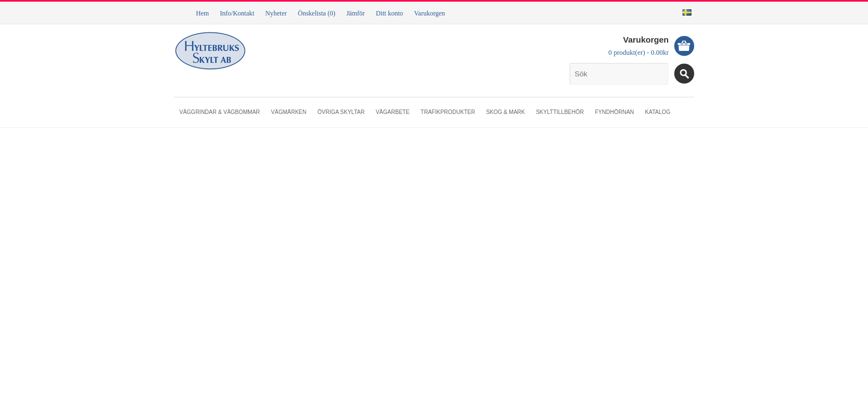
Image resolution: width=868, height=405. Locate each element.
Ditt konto (389, 13)
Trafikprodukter (448, 112)
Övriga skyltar (341, 112)
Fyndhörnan (615, 112)
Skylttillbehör (560, 112)
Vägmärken (289, 112)
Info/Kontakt (237, 13)
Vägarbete (393, 112)
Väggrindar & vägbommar (220, 112)
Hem (202, 13)
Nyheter (276, 13)
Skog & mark (505, 112)
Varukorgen (430, 13)
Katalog (658, 112)
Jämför (356, 13)
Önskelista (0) (317, 13)
